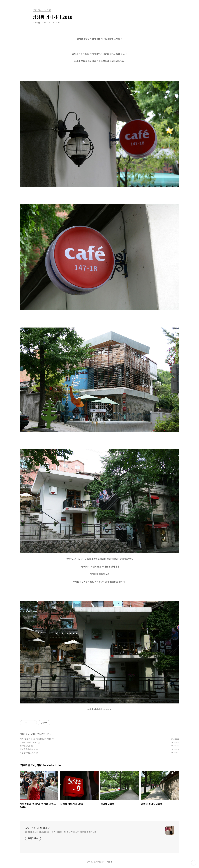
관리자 (110, 862)
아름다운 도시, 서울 (28, 734)
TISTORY (100, 862)
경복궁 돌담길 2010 (28, 749)
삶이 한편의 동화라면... (39, 828)
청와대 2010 (25, 746)
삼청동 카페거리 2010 (29, 742)
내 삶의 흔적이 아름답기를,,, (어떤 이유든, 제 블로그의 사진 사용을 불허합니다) (61, 832)
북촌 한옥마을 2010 (28, 753)
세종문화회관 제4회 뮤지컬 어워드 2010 (36, 739)
